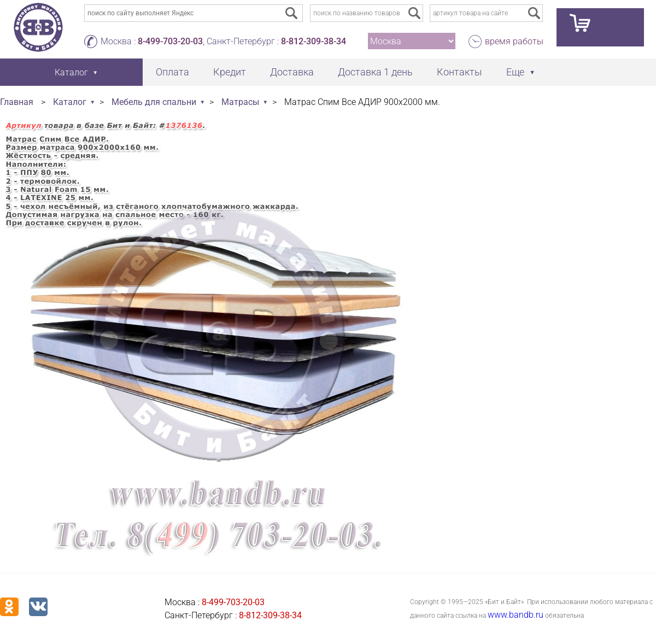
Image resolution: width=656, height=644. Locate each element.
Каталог (70, 102)
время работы (514, 41)
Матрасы (240, 102)
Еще (515, 72)
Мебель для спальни (154, 102)
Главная (17, 102)
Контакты (459, 72)
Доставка (292, 72)
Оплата (172, 72)
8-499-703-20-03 (170, 41)
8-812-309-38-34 (314, 41)
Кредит (230, 72)
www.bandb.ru (516, 615)
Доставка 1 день (375, 72)
